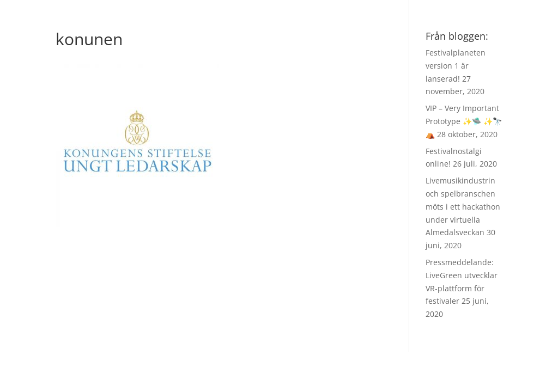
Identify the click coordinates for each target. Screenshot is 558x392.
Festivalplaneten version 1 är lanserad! (456, 66)
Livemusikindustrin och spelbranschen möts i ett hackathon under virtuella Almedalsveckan (463, 206)
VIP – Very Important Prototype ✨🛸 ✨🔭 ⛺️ (464, 121)
